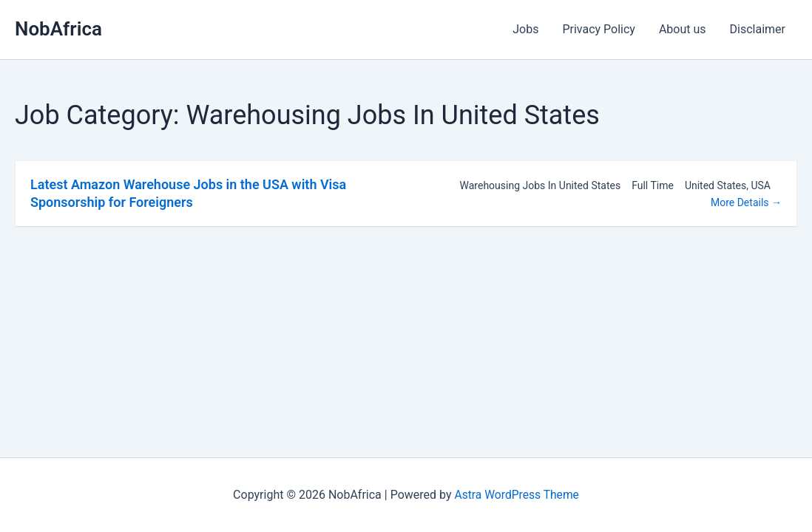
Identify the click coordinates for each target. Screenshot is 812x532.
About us (683, 29)
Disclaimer (758, 29)
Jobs (525, 29)
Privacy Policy (599, 29)
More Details (746, 202)
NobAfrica (58, 29)
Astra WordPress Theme (516, 495)
